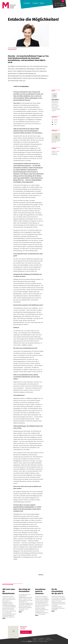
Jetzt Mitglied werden (59, 3)
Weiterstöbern (25, 632)
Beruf (58, 151)
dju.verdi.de (35, 641)
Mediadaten (42, 638)
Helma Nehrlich (25, 86)
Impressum (35, 638)
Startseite (54, 151)
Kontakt (34, 640)
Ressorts (28, 3)
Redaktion (48, 638)
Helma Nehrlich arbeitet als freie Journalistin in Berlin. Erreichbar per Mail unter (55, 104)
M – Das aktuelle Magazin (27, 626)
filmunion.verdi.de (43, 641)
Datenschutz (40, 640)
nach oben (41, 575)
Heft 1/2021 (56, 138)
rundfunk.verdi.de (49, 640)
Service (36, 3)
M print (42, 3)
